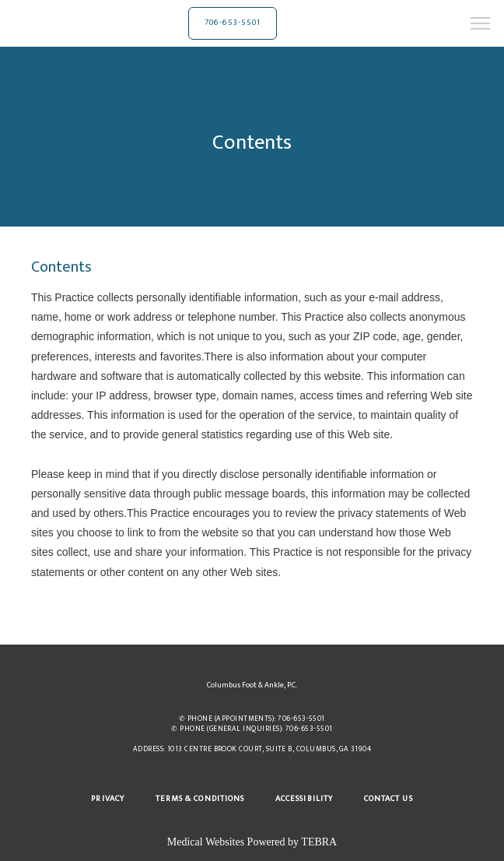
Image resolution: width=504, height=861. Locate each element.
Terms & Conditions (200, 799)
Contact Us (388, 799)
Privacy (107, 799)
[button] (481, 25)
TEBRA (319, 842)
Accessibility (304, 799)
